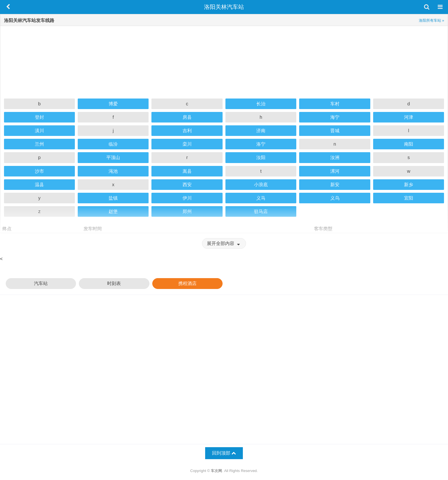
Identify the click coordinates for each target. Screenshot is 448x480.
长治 (261, 104)
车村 (335, 104)
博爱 (113, 104)
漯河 (335, 171)
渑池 (113, 171)
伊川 (187, 198)
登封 (39, 117)
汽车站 (41, 283)
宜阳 (409, 198)
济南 (261, 131)
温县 (39, 185)
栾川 (187, 144)
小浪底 (261, 185)
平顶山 (113, 157)
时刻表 (114, 283)
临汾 (113, 144)
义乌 (335, 198)
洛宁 (261, 144)
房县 (187, 117)
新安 (335, 185)
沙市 (39, 171)
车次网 (216, 471)
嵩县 (187, 171)
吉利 (187, 131)
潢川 (39, 131)
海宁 (335, 117)
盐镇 (113, 198)
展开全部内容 (224, 243)
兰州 (39, 144)
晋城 (335, 131)
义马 (261, 198)
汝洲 (335, 157)
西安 (187, 185)
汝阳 (261, 157)
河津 (409, 117)
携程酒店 (187, 283)
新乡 (409, 185)
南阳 (409, 144)
